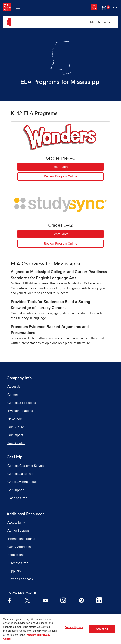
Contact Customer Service (26, 466)
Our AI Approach (19, 547)
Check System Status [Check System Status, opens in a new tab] (22, 482)
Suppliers (14, 571)
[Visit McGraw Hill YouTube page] (45, 600)
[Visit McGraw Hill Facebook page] (9, 600)
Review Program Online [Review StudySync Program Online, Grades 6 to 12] (61, 244)
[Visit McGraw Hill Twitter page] (27, 600)
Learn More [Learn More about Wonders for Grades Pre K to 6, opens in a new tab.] (61, 167)
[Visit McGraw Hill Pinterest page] (81, 600)
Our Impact (15, 435)
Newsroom (15, 419)
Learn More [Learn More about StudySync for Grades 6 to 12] (61, 234)
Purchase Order (18, 563)
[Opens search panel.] (94, 7)
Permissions (16, 555)
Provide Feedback (20, 579)
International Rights (21, 539)
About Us (14, 387)
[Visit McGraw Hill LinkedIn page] (99, 600)
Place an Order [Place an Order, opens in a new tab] (18, 498)
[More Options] (115, 7)
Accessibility (16, 523)
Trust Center (16, 443)
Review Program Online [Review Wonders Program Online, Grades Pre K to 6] (61, 176)
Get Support (16, 490)
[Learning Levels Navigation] (18, 7)
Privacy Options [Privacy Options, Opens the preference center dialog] (74, 628)
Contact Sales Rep (20, 474)
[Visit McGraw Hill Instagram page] (63, 600)
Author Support (18, 531)
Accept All (102, 629)
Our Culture (16, 427)
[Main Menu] (101, 22)
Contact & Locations (22, 403)
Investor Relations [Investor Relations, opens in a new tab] (20, 411)
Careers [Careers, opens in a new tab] (13, 395)
